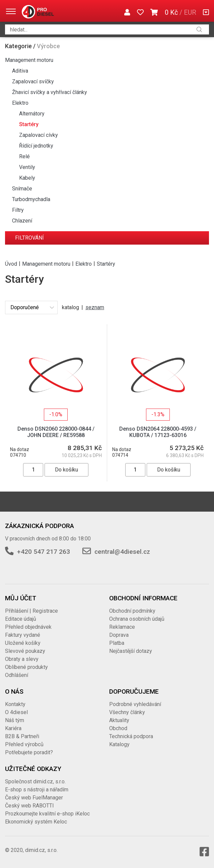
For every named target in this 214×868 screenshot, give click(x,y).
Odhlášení (17, 675)
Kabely (27, 178)
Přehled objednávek (28, 627)
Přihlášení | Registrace (31, 611)
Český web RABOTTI (29, 806)
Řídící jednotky (36, 146)
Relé (24, 156)
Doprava (119, 635)
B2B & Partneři (22, 736)
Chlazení (22, 221)
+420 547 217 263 (44, 552)
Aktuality (119, 720)
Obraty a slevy (22, 659)
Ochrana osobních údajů (137, 619)
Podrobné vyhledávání (135, 704)
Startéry (29, 124)
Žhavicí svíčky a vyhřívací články (50, 92)
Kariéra (13, 728)
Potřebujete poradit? (29, 752)
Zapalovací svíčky (33, 81)
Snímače (22, 189)
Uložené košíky (23, 643)
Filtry (18, 210)
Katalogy (119, 744)
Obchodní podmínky (132, 611)
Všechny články (127, 712)
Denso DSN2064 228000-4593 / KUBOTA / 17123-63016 (158, 432)
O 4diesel (16, 712)
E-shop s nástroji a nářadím (37, 790)
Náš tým (15, 720)
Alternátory (32, 114)
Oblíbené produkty (26, 667)
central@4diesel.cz (122, 552)
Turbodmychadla (31, 199)
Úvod (11, 264)
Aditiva (20, 71)
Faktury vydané (23, 635)
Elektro (20, 103)
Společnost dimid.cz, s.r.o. (35, 782)
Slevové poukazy (25, 651)
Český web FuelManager (34, 798)
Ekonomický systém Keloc (36, 822)
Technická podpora (131, 736)
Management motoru (29, 60)
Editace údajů (21, 619)
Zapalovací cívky (39, 135)
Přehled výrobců (24, 744)
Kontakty (15, 704)
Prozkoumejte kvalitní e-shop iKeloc (47, 814)
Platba (117, 643)
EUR (190, 12)
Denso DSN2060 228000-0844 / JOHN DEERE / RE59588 (56, 432)
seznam (95, 307)
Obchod (118, 728)
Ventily (27, 167)
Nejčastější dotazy (131, 651)
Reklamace (122, 627)
